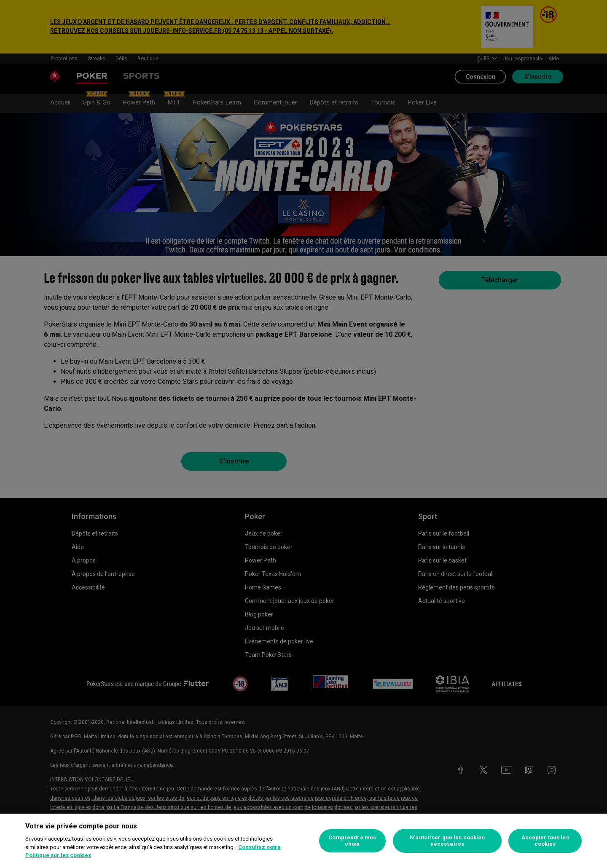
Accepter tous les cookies (545, 841)
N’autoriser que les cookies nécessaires (447, 841)
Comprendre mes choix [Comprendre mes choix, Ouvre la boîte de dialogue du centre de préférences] (352, 841)
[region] (303, 841)
